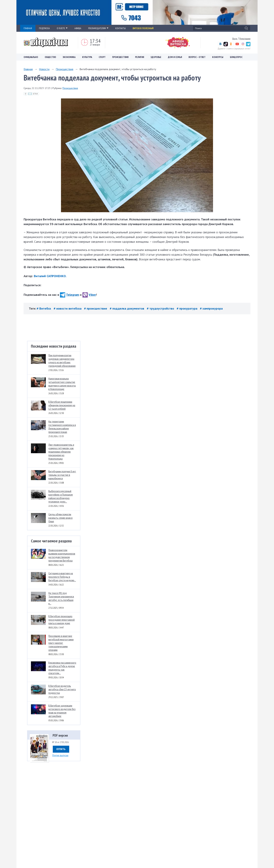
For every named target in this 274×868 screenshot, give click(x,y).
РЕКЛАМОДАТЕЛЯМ (98, 28)
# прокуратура (187, 308)
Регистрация (245, 39)
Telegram (69, 295)
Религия (140, 57)
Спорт (102, 57)
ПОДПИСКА (44, 28)
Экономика (69, 57)
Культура (87, 57)
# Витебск (44, 308)
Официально (31, 57)
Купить (61, 749)
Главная (28, 69)
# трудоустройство (161, 308)
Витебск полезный (143, 28)
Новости (44, 69)
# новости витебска (68, 308)
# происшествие (96, 308)
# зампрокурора (211, 308)
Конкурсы (218, 57)
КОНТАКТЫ (120, 28)
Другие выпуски (60, 755)
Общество (50, 57)
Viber (89, 295)
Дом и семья (175, 57)
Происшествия (120, 57)
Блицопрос (236, 57)
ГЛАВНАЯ (28, 28)
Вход (235, 39)
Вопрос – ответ (197, 57)
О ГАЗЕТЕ (62, 28)
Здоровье (156, 57)
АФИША (78, 28)
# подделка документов (127, 308)
